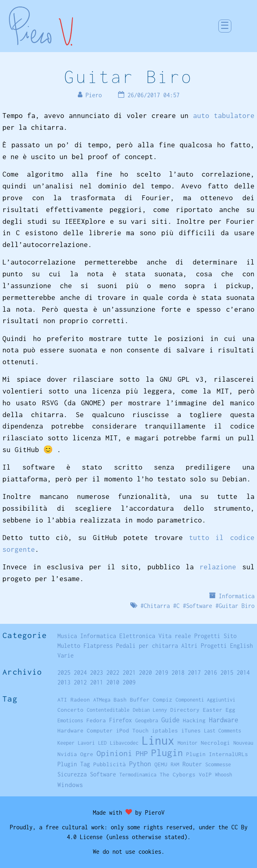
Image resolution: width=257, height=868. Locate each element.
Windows (70, 785)
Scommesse (218, 764)
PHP (142, 753)
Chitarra (157, 606)
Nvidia (67, 754)
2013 (64, 682)
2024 (80, 672)
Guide (170, 720)
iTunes (191, 730)
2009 (129, 682)
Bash (120, 700)
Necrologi (215, 743)
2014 (243, 672)
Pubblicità (110, 764)
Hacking (194, 720)
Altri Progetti (204, 646)
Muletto (69, 646)
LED (102, 743)
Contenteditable (108, 710)
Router (192, 764)
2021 (129, 672)
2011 (97, 682)
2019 (162, 672)
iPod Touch (132, 730)
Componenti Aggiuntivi (205, 700)
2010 (113, 682)
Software (199, 606)
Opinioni (114, 753)
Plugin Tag (74, 764)
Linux (158, 740)
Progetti (207, 636)
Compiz (163, 700)
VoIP (205, 774)
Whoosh (224, 775)
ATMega (102, 700)
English (242, 646)
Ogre (87, 754)
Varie (66, 655)
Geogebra (147, 720)
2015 (227, 672)
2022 (113, 672)
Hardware (224, 720)
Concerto (70, 710)
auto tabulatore (224, 116)
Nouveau (243, 743)
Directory (185, 710)
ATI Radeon (74, 700)
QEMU (161, 764)
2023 (97, 672)
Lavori (86, 743)
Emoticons (70, 720)
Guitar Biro (128, 77)
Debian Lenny (150, 710)
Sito (230, 636)
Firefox (121, 720)
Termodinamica (138, 775)
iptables (165, 730)
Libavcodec (124, 743)
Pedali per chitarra (147, 646)
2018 (178, 672)
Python (140, 764)
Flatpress (98, 646)
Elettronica (137, 636)
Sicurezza (72, 774)
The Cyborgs (178, 774)
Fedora (96, 720)
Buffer (140, 700)
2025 (64, 672)
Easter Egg (219, 710)
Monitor (188, 743)
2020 (145, 672)
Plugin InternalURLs (217, 754)
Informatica (237, 596)
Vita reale (175, 636)
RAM (175, 764)
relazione (218, 567)
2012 (80, 682)
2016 (211, 672)
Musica (67, 636)
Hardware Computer (85, 730)
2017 (194, 672)
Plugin (167, 753)
